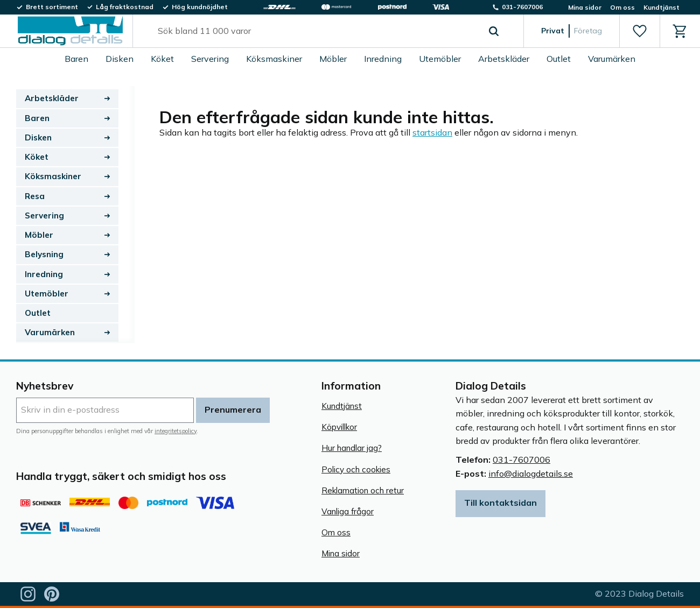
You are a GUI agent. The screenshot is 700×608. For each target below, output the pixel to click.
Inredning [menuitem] (383, 59)
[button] (639, 31)
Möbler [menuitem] (333, 59)
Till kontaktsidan (500, 503)
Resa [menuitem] (35, 196)
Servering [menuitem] (210, 59)
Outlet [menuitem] (559, 59)
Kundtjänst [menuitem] (661, 7)
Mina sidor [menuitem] (585, 7)
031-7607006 (521, 459)
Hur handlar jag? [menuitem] (352, 448)
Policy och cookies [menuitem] (356, 469)
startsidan (432, 132)
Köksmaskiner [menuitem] (274, 59)
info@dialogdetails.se (531, 473)
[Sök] (494, 31)
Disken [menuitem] (120, 59)
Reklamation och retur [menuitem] (363, 490)
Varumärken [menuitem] (612, 59)
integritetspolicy (176, 431)
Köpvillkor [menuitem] (339, 427)
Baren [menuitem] (76, 59)
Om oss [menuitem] (622, 7)
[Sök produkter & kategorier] (316, 31)
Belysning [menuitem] (44, 254)
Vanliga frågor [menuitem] (348, 511)
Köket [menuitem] (162, 59)
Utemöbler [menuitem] (440, 59)
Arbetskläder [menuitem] (504, 59)
